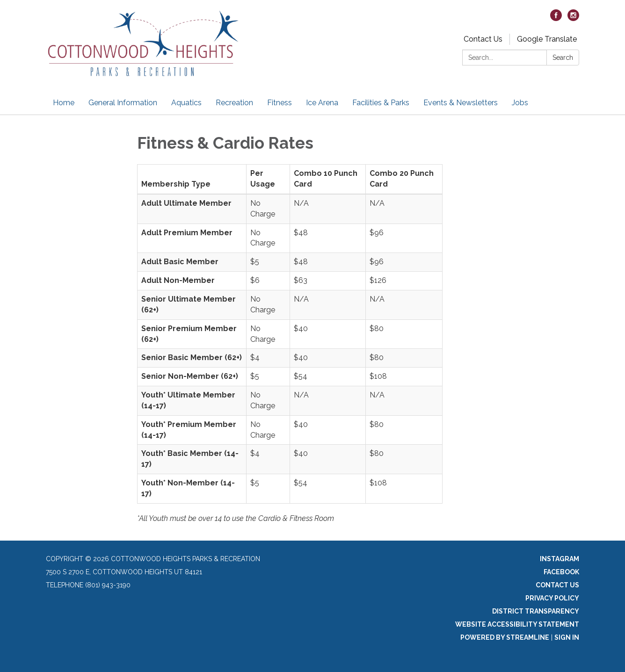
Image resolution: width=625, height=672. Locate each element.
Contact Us (483, 39)
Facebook (561, 572)
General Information (123, 103)
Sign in (567, 637)
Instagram (560, 559)
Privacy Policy (552, 598)
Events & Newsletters (461, 103)
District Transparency (536, 611)
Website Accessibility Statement (517, 624)
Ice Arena (322, 103)
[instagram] (573, 18)
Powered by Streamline (505, 637)
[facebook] (556, 18)
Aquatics (186, 103)
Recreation (234, 103)
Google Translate (547, 39)
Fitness (280, 103)
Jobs (520, 103)
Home (64, 103)
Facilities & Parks (381, 103)
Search (563, 58)
